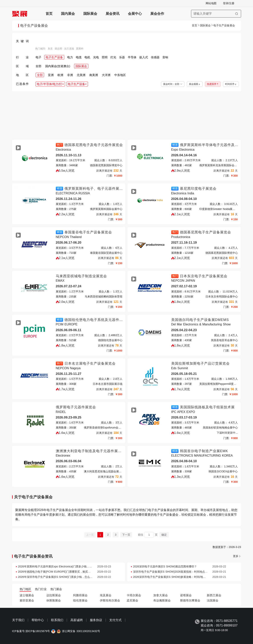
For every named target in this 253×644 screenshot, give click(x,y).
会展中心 (135, 14)
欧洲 (60, 75)
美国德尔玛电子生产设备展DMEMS (200, 320)
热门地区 (25, 589)
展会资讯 (113, 14)
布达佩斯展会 (162, 600)
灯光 (113, 57)
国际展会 (90, 14)
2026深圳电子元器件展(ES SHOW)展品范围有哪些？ (165, 566)
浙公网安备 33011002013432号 (81, 631)
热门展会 (56, 589)
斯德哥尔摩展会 (190, 600)
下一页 (126, 535)
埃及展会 (106, 595)
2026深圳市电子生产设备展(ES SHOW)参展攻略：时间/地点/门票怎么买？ (178, 577)
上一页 (90, 535)
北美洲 (81, 75)
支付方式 (115, 620)
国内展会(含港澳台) (58, 66)
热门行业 (41, 589)
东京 (50, 49)
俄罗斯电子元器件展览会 (76, 407)
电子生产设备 (54, 57)
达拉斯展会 (54, 595)
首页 (49, 14)
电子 (38, 57)
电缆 (79, 57)
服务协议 (96, 620)
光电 (96, 57)
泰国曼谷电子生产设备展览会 (88, 232)
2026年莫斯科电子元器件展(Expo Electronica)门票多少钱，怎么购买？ (61, 566)
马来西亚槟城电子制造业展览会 (81, 276)
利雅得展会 (80, 595)
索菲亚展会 (27, 600)
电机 (87, 57)
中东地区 (120, 75)
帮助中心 (38, 620)
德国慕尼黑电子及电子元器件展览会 (94, 145)
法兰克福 (69, 49)
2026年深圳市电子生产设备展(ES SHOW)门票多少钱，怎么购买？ (58, 577)
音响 (165, 57)
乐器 (122, 57)
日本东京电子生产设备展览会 (204, 276)
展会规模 (195, 84)
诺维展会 (186, 595)
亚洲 (51, 75)
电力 (70, 57)
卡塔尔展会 (134, 595)
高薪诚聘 (77, 620)
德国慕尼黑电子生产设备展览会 (205, 232)
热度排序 (213, 84)
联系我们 (57, 620)
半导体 (132, 57)
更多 (236, 556)
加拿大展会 (161, 595)
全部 (38, 66)
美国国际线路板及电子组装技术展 (207, 407)
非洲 (70, 75)
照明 (105, 57)
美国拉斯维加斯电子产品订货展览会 (200, 363)
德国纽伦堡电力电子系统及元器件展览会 (97, 320)
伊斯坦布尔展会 (110, 600)
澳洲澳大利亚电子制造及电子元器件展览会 (91, 451)
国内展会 (68, 14)
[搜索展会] (216, 14)
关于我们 (18, 620)
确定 (164, 535)
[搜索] (237, 14)
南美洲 (94, 75)
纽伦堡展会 (80, 600)
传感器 (155, 57)
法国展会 (213, 600)
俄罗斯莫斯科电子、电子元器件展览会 (96, 189)
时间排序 (231, 84)
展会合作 (157, 14)
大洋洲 (106, 75)
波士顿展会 (27, 595)
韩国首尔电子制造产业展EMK (204, 451)
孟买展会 (132, 600)
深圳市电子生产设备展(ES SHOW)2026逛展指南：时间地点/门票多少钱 (176, 572)
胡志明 (58, 49)
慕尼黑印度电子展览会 (198, 189)
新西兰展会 (214, 595)
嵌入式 (144, 57)
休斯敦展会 (54, 600)
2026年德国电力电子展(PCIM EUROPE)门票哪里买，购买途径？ (57, 572)
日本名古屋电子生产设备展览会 (90, 363)
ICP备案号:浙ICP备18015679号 (31, 631)
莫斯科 (80, 49)
